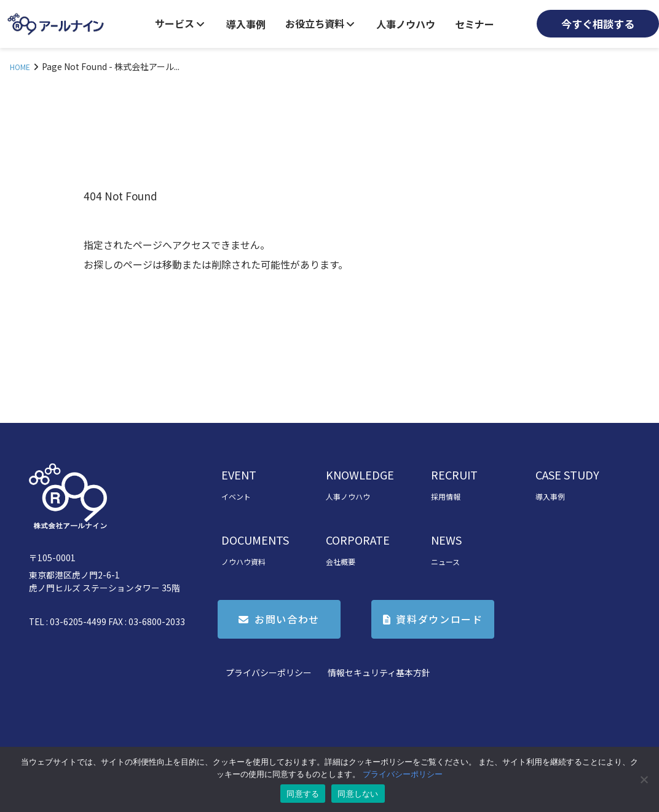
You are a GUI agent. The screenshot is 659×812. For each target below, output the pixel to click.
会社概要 (341, 562)
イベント (236, 496)
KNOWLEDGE (360, 475)
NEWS (446, 540)
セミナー (475, 24)
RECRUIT (454, 475)
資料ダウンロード (439, 619)
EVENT (239, 475)
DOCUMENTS (255, 540)
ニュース (445, 562)
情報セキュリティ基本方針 (379, 672)
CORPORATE (358, 540)
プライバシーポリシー (269, 672)
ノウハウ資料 (243, 562)
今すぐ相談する (598, 24)
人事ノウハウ (406, 24)
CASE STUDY (567, 475)
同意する (303, 794)
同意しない (358, 794)
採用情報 (446, 496)
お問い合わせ (287, 619)
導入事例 (246, 24)
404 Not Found (120, 196)
